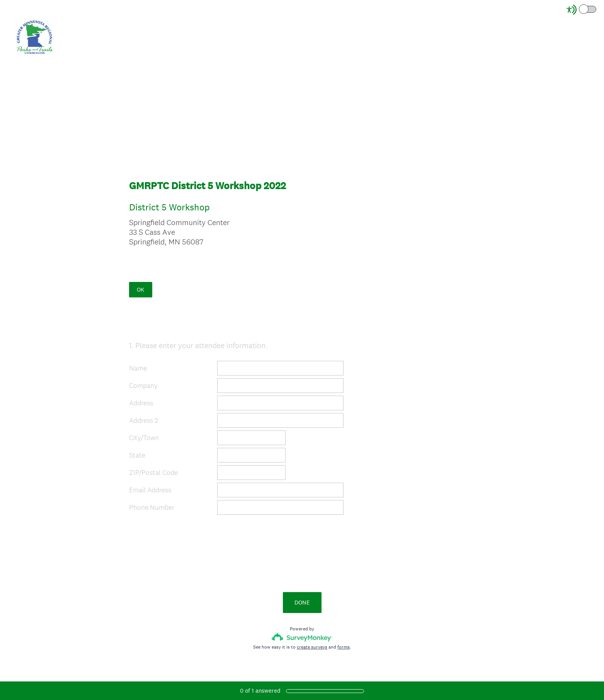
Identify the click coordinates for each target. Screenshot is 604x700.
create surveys (312, 647)
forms (344, 647)
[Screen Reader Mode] (582, 10)
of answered (260, 691)
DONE (302, 602)
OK (140, 289)
